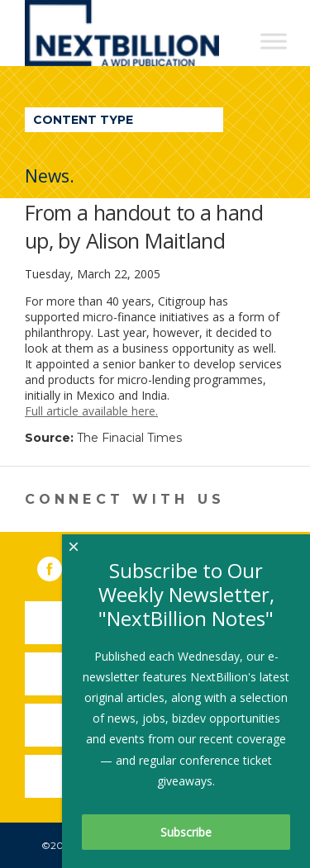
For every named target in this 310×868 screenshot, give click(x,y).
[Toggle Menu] (274, 41)
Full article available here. (91, 411)
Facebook (61, 566)
